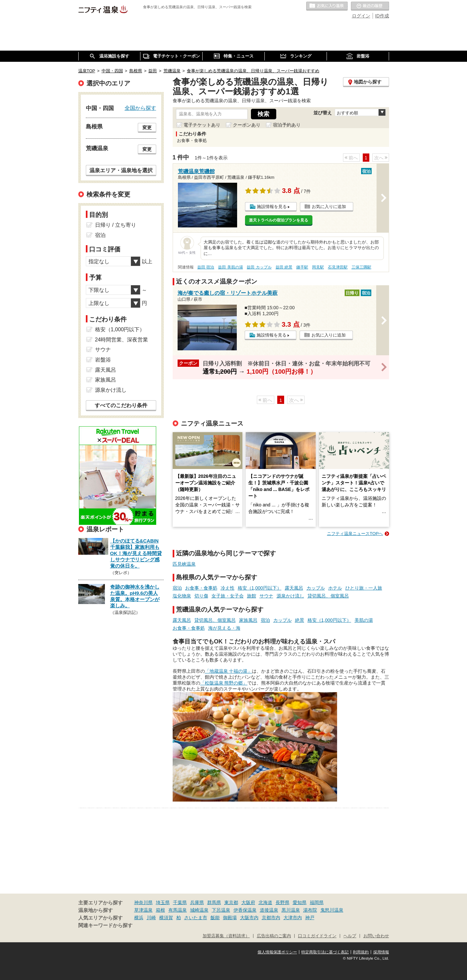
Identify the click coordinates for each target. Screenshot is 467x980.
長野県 (283, 902)
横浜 (139, 918)
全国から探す (140, 108)
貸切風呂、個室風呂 (328, 596)
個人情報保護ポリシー (277, 952)
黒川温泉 (291, 910)
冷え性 (228, 588)
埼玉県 (163, 902)
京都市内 (271, 918)
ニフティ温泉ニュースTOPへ (355, 534)
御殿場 (230, 918)
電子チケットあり (202, 125)
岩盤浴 (103, 360)
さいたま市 (196, 918)
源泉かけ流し (290, 596)
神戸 (310, 918)
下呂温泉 (221, 910)
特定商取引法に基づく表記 (325, 952)
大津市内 (293, 918)
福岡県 (317, 902)
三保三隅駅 (361, 267)
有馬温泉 (178, 910)
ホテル (335, 588)
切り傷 (201, 596)
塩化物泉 (182, 596)
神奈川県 (143, 902)
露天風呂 (294, 588)
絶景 (300, 620)
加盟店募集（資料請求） (226, 936)
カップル (316, 588)
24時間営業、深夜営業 (122, 340)
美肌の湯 (364, 620)
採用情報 (381, 952)
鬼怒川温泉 (332, 910)
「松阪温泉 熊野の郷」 (224, 683)
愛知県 (300, 902)
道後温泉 (269, 910)
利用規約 (361, 952)
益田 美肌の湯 (230, 267)
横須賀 (166, 918)
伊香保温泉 (245, 910)
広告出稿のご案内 (274, 936)
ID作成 (382, 16)
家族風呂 (248, 620)
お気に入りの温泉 (327, 6)
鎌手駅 (302, 267)
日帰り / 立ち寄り (116, 225)
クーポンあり (247, 125)
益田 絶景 (284, 267)
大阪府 (248, 902)
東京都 (231, 902)
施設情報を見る (272, 207)
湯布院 (310, 910)
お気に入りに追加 (329, 207)
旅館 (252, 596)
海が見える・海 (224, 628)
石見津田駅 (338, 267)
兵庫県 (197, 902)
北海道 (265, 902)
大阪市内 (249, 918)
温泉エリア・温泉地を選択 (121, 170)
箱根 (160, 910)
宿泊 (177, 588)
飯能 (215, 918)
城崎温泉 (199, 910)
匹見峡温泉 (184, 564)
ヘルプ (350, 936)
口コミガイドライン (317, 936)
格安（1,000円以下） (260, 588)
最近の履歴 (370, 6)
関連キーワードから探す (105, 925)
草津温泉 (143, 910)
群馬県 (214, 902)
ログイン (361, 16)
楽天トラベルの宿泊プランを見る (279, 220)
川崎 (151, 918)
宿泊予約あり (287, 125)
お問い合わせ (376, 936)
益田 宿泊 (206, 267)
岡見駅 (318, 267)
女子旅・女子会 (228, 596)
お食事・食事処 (201, 588)
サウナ (266, 596)
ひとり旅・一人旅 (364, 588)
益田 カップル (259, 267)
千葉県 (180, 902)
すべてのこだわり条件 (121, 405)
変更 (147, 128)
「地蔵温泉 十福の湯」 (229, 671)
